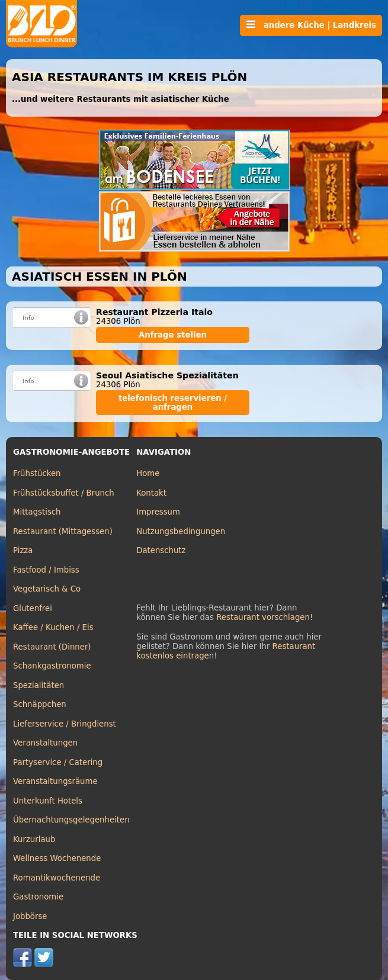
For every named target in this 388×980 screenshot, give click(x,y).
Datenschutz (161, 550)
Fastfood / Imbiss (46, 570)
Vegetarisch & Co (47, 589)
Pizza (23, 550)
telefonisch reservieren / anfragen (173, 403)
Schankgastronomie (52, 666)
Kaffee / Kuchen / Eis (53, 627)
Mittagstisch (37, 512)
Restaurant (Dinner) (52, 647)
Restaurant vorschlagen (263, 617)
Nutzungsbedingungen (181, 531)
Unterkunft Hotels (48, 801)
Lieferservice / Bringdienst (65, 724)
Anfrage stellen (173, 335)
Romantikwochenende (57, 878)
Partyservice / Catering (58, 762)
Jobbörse (30, 916)
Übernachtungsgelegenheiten (71, 820)
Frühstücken (37, 473)
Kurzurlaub (34, 839)
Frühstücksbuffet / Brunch (64, 493)
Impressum (158, 512)
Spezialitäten (39, 685)
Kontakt (151, 493)
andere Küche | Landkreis (311, 25)
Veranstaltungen (45, 743)
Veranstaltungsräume (55, 781)
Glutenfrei (33, 608)
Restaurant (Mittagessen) (63, 531)
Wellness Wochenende (57, 858)
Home (148, 473)
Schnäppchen (40, 704)
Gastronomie (38, 897)
